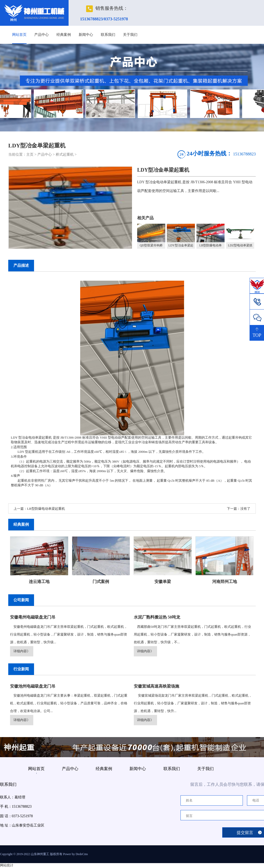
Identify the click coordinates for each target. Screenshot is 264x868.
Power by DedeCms (76, 854)
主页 (30, 155)
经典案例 (64, 35)
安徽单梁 (163, 582)
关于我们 (130, 35)
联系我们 (108, 35)
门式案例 (101, 582)
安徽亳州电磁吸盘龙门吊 (33, 617)
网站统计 (7, 865)
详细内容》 (22, 651)
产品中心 (42, 35)
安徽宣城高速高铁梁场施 (156, 686)
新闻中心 (86, 35)
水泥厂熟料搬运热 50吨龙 (157, 617)
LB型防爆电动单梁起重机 (46, 509)
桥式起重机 (65, 155)
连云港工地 (39, 582)
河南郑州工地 (225, 582)
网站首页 (19, 35)
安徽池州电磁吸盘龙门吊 (33, 686)
